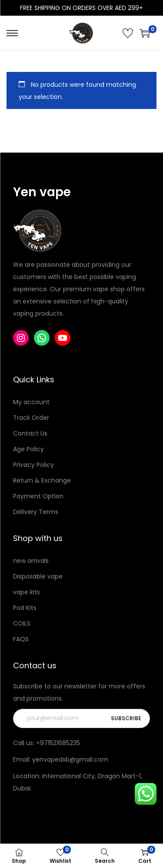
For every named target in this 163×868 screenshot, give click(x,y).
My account (31, 402)
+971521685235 (58, 743)
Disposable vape (38, 576)
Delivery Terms (36, 512)
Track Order (31, 418)
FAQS (21, 639)
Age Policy (28, 449)
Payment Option (38, 496)
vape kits (27, 592)
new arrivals (31, 561)
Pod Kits (25, 608)
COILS (22, 623)
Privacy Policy (33, 465)
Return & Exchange (42, 480)
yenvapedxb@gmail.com (70, 759)
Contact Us (30, 433)
